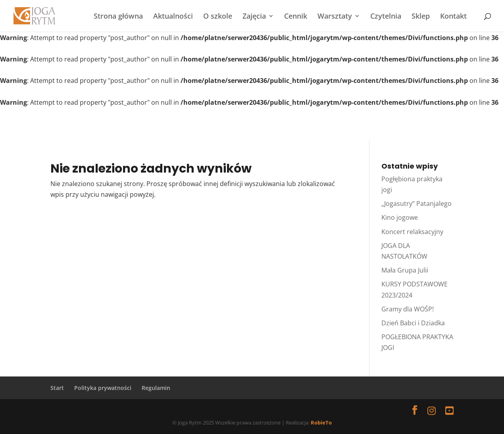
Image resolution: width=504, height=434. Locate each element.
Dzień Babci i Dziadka (413, 323)
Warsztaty (335, 17)
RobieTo (321, 422)
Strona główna (118, 17)
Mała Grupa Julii (405, 270)
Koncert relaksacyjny (412, 232)
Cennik (296, 17)
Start (57, 388)
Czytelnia (386, 17)
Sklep (421, 17)
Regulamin (156, 388)
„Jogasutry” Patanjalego (416, 204)
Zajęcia (254, 17)
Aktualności (173, 17)
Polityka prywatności (103, 388)
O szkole (218, 17)
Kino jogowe (400, 217)
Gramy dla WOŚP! (408, 309)
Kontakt (453, 17)
